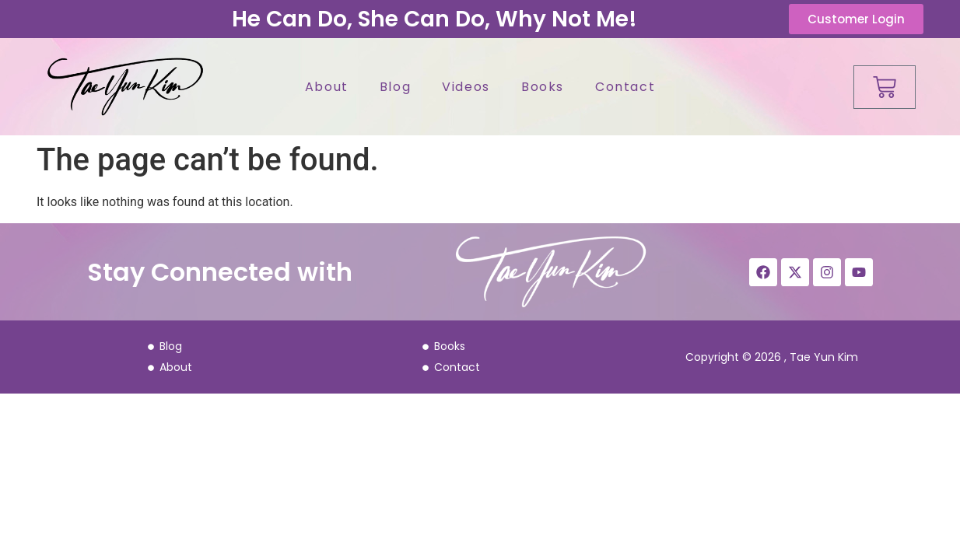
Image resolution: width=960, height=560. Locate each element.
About (327, 87)
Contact (625, 87)
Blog (395, 87)
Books (543, 87)
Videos (466, 87)
